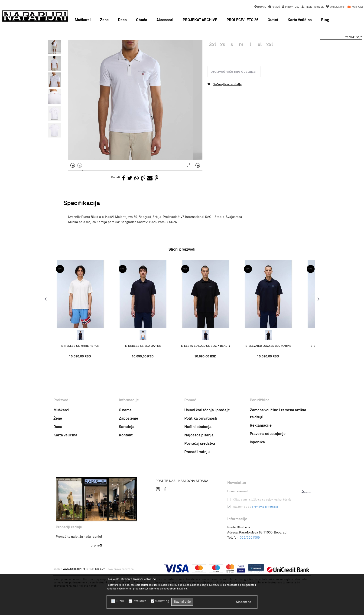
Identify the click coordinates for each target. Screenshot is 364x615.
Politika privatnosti (201, 458)
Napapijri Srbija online (68, 51)
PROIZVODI (93, 51)
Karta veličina (65, 475)
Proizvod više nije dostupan (233, 111)
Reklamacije (261, 465)
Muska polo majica (149, 51)
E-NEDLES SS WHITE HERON (88, 385)
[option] (182, 44)
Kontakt (126, 475)
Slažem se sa (255, 546)
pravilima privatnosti (264, 546)
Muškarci (61, 450)
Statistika (138, 601)
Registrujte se (314, 7)
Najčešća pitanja (199, 475)
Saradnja (127, 466)
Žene (58, 458)
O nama (125, 450)
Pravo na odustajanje (268, 473)
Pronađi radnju (197, 491)
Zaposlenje (128, 458)
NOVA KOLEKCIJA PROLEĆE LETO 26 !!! (182, 44)
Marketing (160, 601)
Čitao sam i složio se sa (261, 539)
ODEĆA (108, 51)
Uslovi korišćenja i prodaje (207, 450)
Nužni (119, 601)
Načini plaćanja (198, 466)
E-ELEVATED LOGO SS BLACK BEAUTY (214, 385)
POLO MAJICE (125, 51)
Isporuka (257, 482)
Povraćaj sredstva (200, 483)
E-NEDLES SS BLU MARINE (151, 385)
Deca (58, 466)
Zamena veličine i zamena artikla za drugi (278, 453)
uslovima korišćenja (276, 539)
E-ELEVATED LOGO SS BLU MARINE (276, 385)
